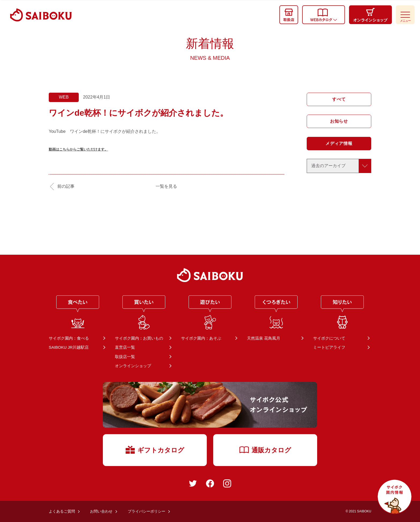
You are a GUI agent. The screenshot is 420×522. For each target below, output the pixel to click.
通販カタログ (265, 450)
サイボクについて (329, 338)
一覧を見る (166, 186)
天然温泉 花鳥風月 (264, 338)
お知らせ (339, 121)
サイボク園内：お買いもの (139, 338)
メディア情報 (339, 143)
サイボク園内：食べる (69, 338)
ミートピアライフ (329, 347)
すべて (339, 99)
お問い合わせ (101, 511)
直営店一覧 (125, 347)
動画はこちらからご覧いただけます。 (78, 149)
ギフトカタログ (155, 449)
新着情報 (210, 49)
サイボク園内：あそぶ (201, 338)
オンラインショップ (133, 366)
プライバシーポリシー (147, 511)
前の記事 (66, 186)
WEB (64, 97)
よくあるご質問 (62, 511)
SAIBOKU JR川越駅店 (69, 347)
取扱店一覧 (125, 357)
